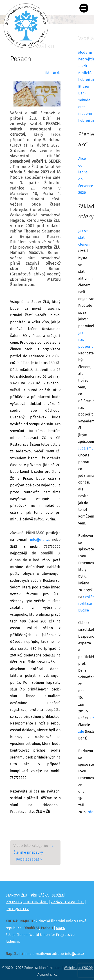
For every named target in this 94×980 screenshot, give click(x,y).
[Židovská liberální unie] (26, 26)
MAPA (60, 928)
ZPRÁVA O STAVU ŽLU (67, 902)
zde (81, 732)
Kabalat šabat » (29, 859)
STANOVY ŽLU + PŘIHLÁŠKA (27, 895)
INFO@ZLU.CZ (18, 909)
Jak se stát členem (84, 238)
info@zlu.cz (39, 540)
